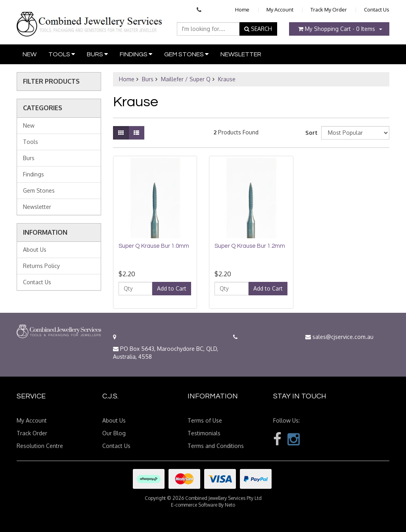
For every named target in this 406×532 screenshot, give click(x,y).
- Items (337, 29)
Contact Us (377, 10)
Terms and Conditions (216, 446)
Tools (62, 54)
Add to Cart (172, 288)
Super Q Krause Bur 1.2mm (250, 246)
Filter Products (51, 82)
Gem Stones (186, 54)
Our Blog (114, 433)
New (30, 54)
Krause (227, 79)
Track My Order (329, 10)
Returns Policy (41, 266)
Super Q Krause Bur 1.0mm (154, 246)
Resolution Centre (40, 446)
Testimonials (204, 433)
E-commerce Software (194, 505)
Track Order (32, 433)
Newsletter (241, 54)
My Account (280, 10)
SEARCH (258, 29)
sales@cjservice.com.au (339, 337)
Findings (136, 54)
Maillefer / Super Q (186, 79)
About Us (35, 250)
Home (242, 10)
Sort (310, 133)
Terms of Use (205, 420)
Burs (97, 54)
